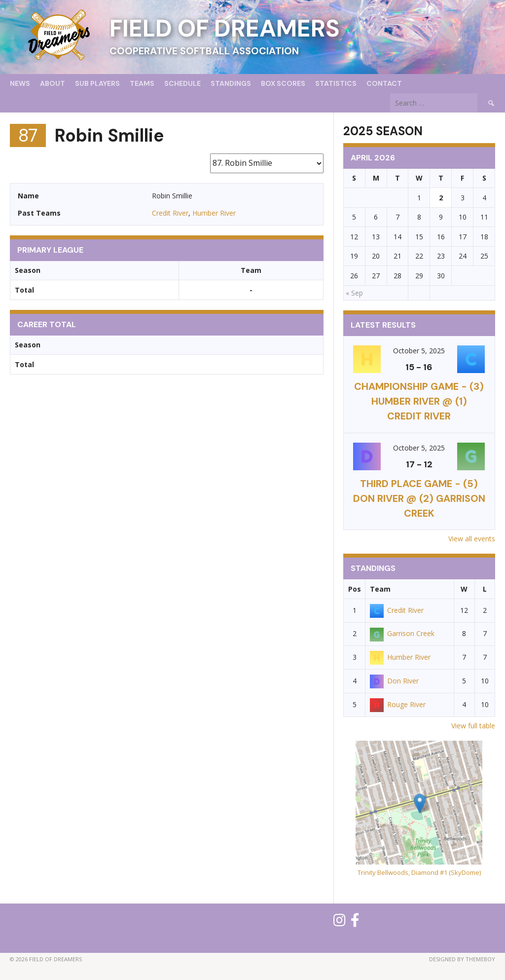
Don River (394, 681)
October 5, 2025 (419, 351)
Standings (231, 83)
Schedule (182, 83)
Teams (142, 83)
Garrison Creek (402, 633)
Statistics (336, 83)
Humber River (214, 213)
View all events (472, 539)
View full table (473, 726)
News (20, 83)
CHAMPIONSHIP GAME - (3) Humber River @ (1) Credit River (419, 401)
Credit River (170, 213)
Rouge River (398, 704)
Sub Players (97, 83)
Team (380, 589)
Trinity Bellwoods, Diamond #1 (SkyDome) (419, 872)
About (53, 83)
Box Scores (283, 83)
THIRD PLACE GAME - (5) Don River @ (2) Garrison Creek (419, 498)
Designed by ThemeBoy (462, 959)
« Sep (354, 293)
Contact (384, 83)
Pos (355, 589)
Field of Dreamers (225, 28)
